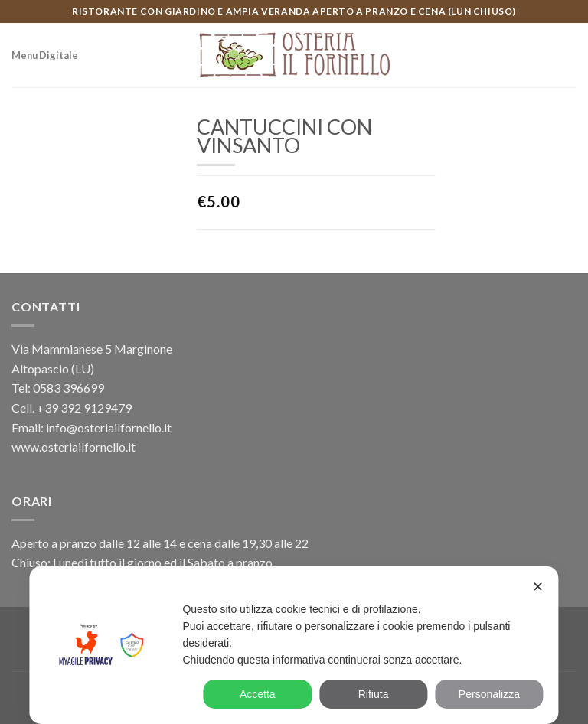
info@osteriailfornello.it (109, 427)
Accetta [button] (258, 694)
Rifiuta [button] (374, 694)
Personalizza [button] (489, 694)
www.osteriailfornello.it (73, 447)
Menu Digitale (45, 55)
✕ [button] (538, 587)
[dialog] (294, 645)
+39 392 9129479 (84, 408)
